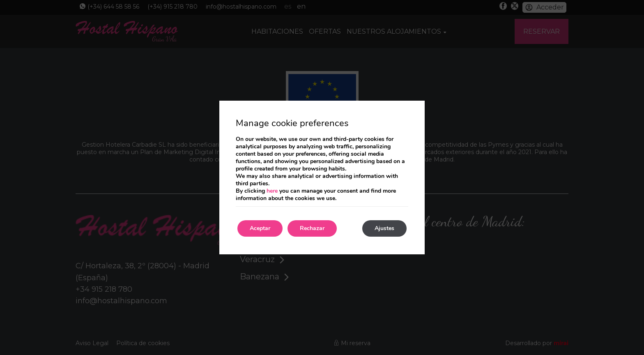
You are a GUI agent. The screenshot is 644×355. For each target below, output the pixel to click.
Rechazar (312, 228)
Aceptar (260, 228)
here (272, 191)
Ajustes (384, 228)
